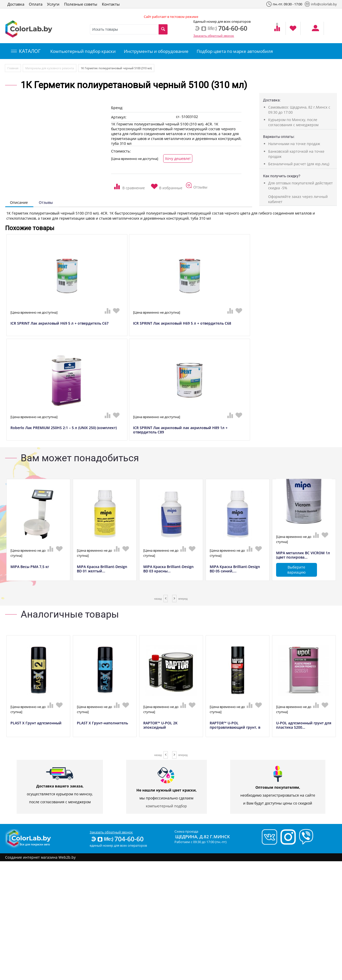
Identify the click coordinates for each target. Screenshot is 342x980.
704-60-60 (117, 839)
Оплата (36, 4)
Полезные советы (81, 4)
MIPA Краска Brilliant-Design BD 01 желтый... (102, 569)
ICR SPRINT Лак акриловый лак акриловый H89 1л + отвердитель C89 (180, 430)
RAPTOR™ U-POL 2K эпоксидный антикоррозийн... (160, 727)
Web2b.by (67, 857)
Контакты (111, 4)
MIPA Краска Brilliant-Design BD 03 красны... (168, 569)
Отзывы (46, 202)
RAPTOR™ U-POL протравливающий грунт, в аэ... (235, 727)
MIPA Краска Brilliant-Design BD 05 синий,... (235, 569)
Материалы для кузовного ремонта (50, 68)
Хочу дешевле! (178, 158)
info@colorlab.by (321, 4)
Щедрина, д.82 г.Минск (203, 837)
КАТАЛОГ (26, 51)
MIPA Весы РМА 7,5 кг (30, 567)
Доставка (16, 4)
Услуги (53, 4)
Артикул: (119, 117)
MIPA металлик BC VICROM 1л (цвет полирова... (303, 555)
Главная (13, 68)
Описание (19, 202)
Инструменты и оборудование (156, 51)
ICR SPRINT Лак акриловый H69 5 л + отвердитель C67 (60, 323)
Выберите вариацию (297, 570)
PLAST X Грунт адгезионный (36, 723)
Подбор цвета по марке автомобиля (235, 51)
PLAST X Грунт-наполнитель (102, 723)
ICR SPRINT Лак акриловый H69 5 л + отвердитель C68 (182, 323)
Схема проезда (186, 831)
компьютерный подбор (166, 806)
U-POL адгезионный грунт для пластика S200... (304, 725)
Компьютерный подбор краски (83, 51)
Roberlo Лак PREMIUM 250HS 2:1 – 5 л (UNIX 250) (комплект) (64, 428)
